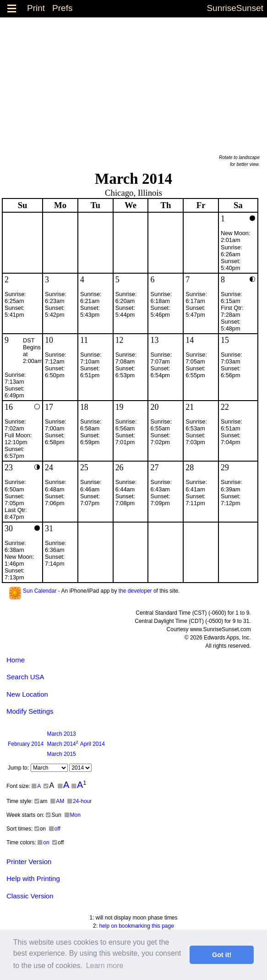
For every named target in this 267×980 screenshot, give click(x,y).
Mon (73, 815)
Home (16, 660)
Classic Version (30, 896)
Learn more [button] (105, 966)
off (55, 829)
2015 (61, 754)
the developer (135, 591)
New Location (27, 694)
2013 (61, 734)
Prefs (62, 8)
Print (36, 8)
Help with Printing (33, 878)
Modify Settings (30, 711)
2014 (26, 744)
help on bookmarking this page (136, 926)
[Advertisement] (133, 82)
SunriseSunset (235, 8)
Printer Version (29, 862)
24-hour (79, 801)
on (43, 842)
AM (57, 801)
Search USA (25, 677)
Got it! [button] (222, 955)
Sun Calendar (40, 591)
